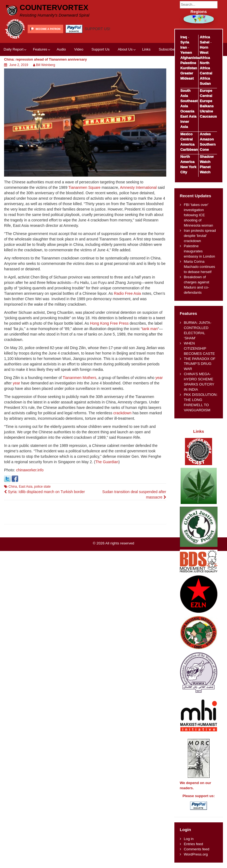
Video (79, 49)
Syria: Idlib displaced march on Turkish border (44, 492)
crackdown (122, 413)
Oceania (187, 111)
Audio (61, 49)
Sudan (205, 84)
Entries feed (194, 844)
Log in (189, 839)
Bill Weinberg (46, 65)
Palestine (188, 63)
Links (146, 49)
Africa (205, 37)
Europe (206, 91)
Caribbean (189, 150)
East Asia (25, 487)
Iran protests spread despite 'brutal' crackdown (200, 236)
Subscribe (167, 49)
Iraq (184, 37)
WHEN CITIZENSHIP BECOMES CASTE (199, 348)
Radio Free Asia (127, 293)
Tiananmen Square (84, 187)
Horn (204, 47)
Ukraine (207, 111)
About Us (125, 49)
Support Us (100, 49)
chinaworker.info (30, 470)
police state (42, 487)
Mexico (186, 134)
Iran (184, 47)
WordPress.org (196, 854)
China (13, 487)
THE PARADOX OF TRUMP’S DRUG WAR (200, 364)
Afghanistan (191, 58)
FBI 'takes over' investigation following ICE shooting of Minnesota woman (199, 215)
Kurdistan (189, 68)
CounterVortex (54, 7)
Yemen (186, 53)
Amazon (207, 139)
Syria (185, 42)
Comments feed (197, 849)
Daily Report (13, 49)
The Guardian (107, 462)
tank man (150, 329)
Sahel (205, 42)
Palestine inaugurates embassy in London (199, 251)
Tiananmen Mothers (79, 378)
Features (40, 49)
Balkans (207, 106)
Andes (205, 134)
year (159, 378)
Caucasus (208, 116)
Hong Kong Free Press (109, 323)
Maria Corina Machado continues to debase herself (199, 267)
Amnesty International (138, 187)
